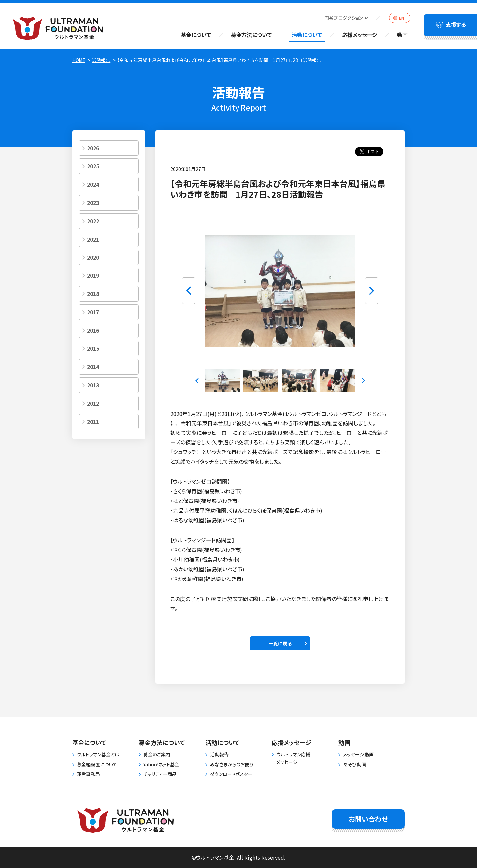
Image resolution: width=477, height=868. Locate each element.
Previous (189, 291)
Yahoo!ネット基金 (161, 764)
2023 (93, 203)
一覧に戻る (280, 643)
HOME (79, 60)
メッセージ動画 (358, 754)
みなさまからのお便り (232, 764)
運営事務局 (88, 774)
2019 (93, 275)
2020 (93, 257)
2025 (93, 166)
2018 (93, 294)
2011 (93, 422)
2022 (93, 221)
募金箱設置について (97, 764)
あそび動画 (354, 764)
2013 (93, 385)
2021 (93, 239)
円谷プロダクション (344, 18)
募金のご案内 (157, 754)
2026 (93, 148)
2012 (93, 403)
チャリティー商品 (160, 774)
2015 (93, 348)
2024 (93, 184)
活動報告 (101, 60)
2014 (93, 367)
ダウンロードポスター (231, 774)
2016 (93, 330)
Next (372, 291)
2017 (93, 312)
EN (402, 18)
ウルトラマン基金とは (98, 754)
